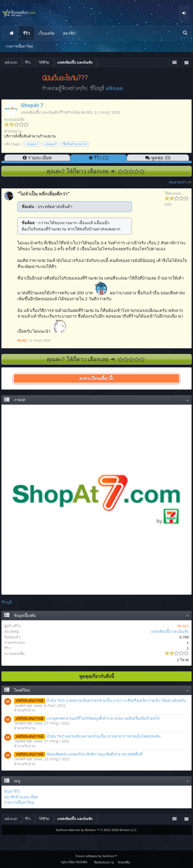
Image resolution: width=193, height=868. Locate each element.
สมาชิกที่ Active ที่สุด (21, 797)
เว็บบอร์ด (46, 33)
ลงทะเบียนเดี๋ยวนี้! (96, 378)
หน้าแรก (12, 33)
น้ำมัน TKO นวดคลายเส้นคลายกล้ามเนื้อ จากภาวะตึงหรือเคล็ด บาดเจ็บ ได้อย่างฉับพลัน (100, 701)
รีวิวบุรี (7, 602)
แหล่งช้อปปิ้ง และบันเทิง (40, 112)
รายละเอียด (40, 158)
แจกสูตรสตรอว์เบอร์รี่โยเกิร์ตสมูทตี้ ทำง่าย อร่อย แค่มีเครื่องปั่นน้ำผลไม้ (87, 718)
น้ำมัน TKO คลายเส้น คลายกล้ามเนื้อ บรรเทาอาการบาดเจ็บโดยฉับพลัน (87, 736)
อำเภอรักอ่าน (25, 710)
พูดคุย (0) (161, 158)
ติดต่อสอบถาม (104, 862)
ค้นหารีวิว (12, 791)
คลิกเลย (114, 88)
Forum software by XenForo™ (96, 856)
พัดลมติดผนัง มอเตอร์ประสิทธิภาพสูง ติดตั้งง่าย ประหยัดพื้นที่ (78, 754)
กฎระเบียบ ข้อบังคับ (74, 862)
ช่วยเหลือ (124, 862)
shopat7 (50, 144)
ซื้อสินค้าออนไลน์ (74, 144)
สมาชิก (69, 33)
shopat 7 (32, 144)
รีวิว (26, 33)
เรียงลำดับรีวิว (180, 182)
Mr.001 (87, 112)
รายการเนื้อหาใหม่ (19, 803)
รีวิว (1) (101, 158)
